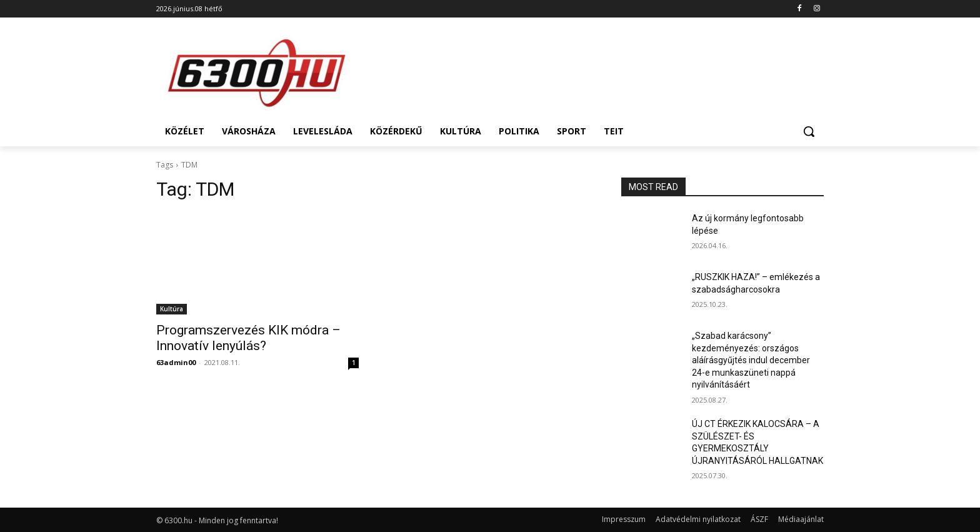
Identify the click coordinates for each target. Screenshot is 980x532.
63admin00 (176, 362)
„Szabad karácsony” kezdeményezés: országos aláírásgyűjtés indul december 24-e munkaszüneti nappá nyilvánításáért (751, 360)
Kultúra (172, 309)
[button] (809, 131)
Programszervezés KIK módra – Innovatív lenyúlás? (248, 338)
